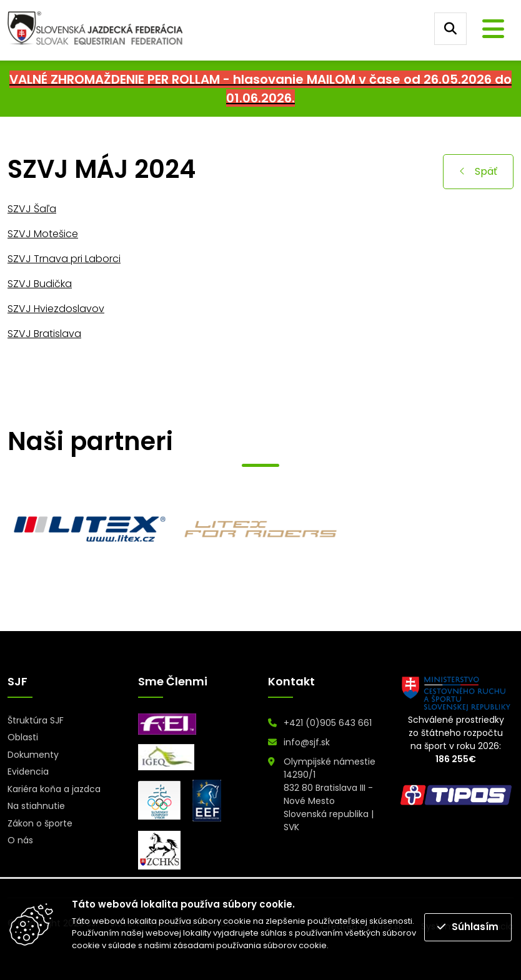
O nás (20, 840)
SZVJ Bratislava (44, 334)
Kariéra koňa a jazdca (54, 789)
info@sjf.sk (307, 742)
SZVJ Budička (40, 284)
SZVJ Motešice (43, 234)
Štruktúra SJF (36, 720)
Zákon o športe (40, 823)
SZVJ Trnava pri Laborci (64, 259)
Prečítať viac (356, 945)
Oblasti (23, 737)
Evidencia (28, 772)
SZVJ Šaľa (32, 209)
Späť (478, 171)
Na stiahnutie (36, 806)
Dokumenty (33, 755)
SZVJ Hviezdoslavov (56, 309)
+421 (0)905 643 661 (328, 723)
